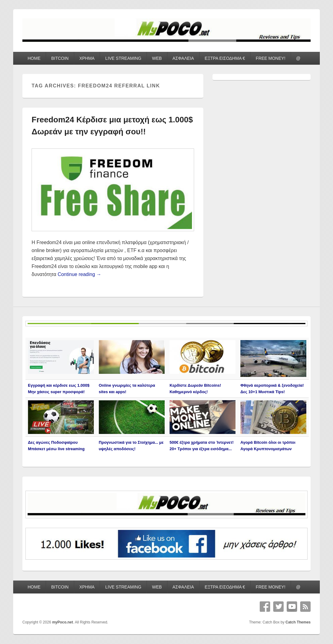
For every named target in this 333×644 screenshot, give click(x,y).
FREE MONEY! (270, 58)
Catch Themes (298, 622)
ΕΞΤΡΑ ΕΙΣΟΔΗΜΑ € (225, 58)
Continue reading (79, 274)
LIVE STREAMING (123, 58)
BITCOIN (60, 58)
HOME (34, 58)
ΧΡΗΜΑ (87, 58)
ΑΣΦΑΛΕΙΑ (183, 58)
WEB (157, 58)
